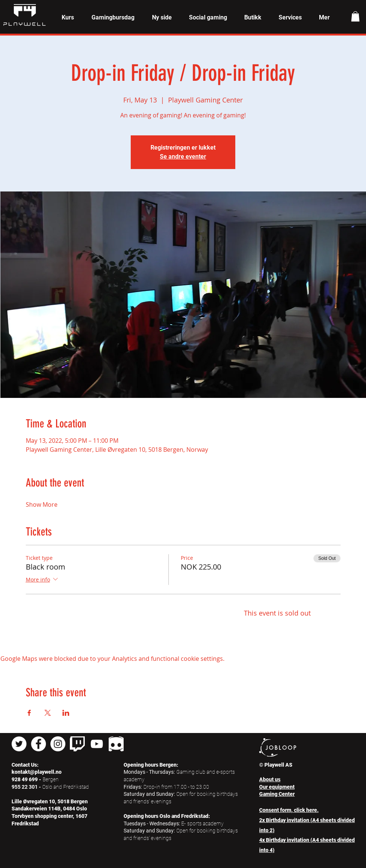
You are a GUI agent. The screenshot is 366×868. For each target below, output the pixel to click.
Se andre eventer (183, 157)
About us (270, 779)
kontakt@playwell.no (37, 772)
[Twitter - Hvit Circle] (19, 744)
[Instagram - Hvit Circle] (58, 744)
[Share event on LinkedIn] (66, 713)
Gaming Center (277, 794)
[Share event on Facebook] (29, 713)
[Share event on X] (48, 713)
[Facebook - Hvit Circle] (38, 744)
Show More (42, 504)
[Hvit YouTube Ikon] (97, 744)
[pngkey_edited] (116, 744)
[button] (68, 18)
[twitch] (77, 744)
